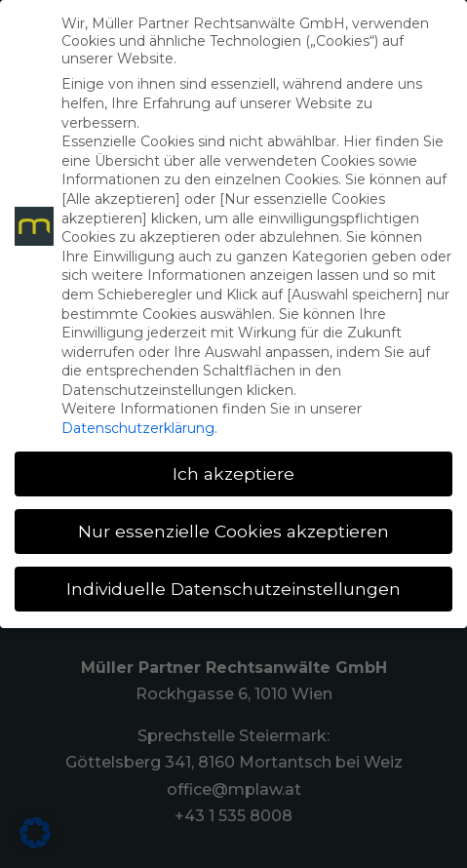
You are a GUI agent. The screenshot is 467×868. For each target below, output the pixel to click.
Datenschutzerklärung (138, 428)
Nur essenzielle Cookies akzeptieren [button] (233, 531)
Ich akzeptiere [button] (233, 473)
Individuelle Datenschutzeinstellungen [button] (233, 589)
